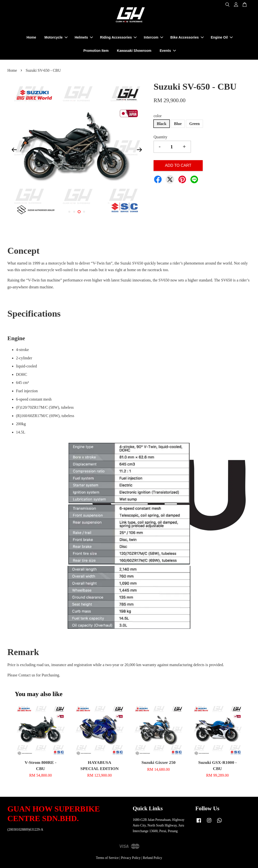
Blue (178, 124)
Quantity (160, 137)
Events (168, 51)
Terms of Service (107, 858)
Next (140, 150)
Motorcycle (56, 37)
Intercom (153, 37)
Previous (14, 150)
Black (162, 124)
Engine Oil (222, 37)
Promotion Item (96, 51)
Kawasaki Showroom (134, 51)
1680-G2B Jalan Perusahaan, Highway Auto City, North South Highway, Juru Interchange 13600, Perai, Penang (159, 825)
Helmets (84, 37)
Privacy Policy (131, 858)
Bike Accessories (187, 37)
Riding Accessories (118, 37)
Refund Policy (153, 858)
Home (31, 37)
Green (194, 124)
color (158, 116)
